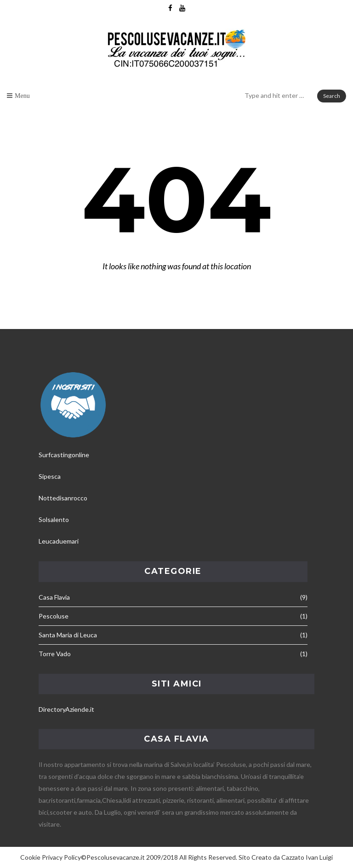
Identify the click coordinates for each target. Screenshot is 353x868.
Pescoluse (54, 616)
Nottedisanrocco (63, 498)
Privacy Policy (61, 857)
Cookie (30, 857)
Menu (22, 96)
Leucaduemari (59, 541)
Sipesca (50, 476)
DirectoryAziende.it (66, 709)
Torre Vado (55, 654)
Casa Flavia (54, 597)
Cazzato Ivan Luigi (307, 857)
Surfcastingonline (64, 455)
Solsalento (54, 519)
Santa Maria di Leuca (68, 635)
